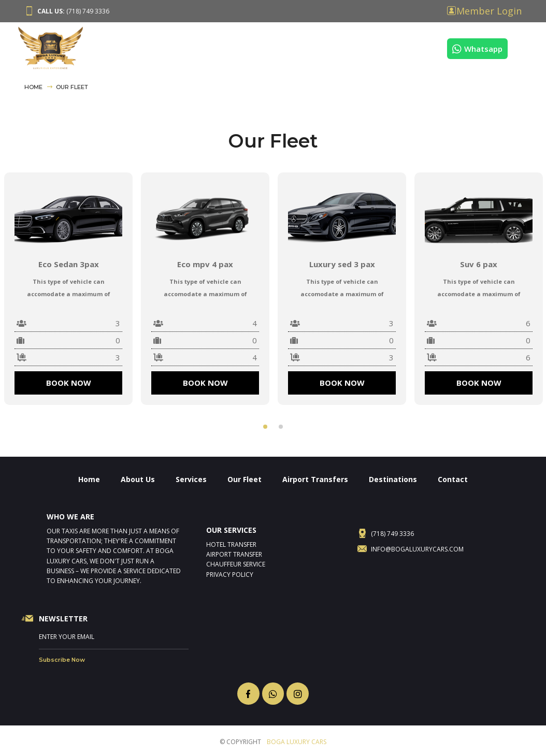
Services (190, 47)
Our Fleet (236, 47)
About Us (145, 47)
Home (104, 47)
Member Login (489, 11)
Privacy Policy (230, 575)
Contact (424, 47)
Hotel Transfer (231, 544)
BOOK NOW (69, 383)
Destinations (372, 47)
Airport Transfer (234, 554)
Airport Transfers (300, 47)
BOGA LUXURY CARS (297, 742)
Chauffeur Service (236, 564)
